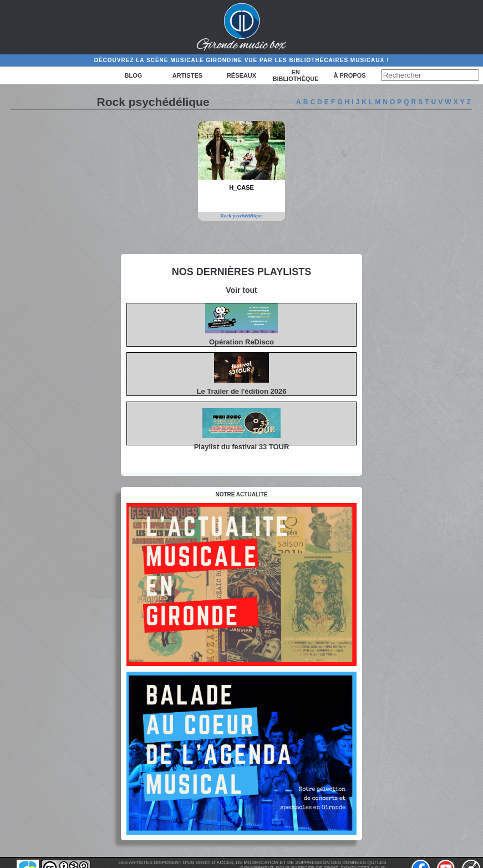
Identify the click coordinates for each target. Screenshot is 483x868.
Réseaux (241, 75)
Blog (133, 75)
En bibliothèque (295, 75)
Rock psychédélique (241, 216)
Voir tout (241, 290)
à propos (350, 75)
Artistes (187, 75)
